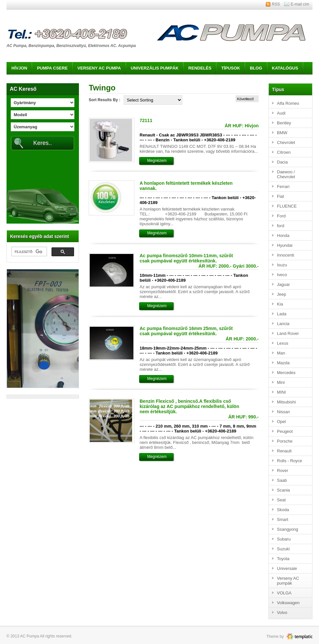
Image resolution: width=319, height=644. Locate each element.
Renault (284, 451)
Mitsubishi (286, 402)
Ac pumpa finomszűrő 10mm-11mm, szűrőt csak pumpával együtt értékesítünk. (186, 258)
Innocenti (286, 255)
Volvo (282, 613)
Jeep (281, 294)
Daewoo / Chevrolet (286, 174)
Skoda (283, 510)
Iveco (282, 275)
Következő (245, 99)
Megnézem (157, 161)
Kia (280, 304)
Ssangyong (288, 529)
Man (281, 353)
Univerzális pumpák (155, 68)
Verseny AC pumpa (99, 68)
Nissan (283, 412)
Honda (283, 236)
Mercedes (286, 373)
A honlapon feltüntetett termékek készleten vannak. (186, 186)
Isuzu (282, 265)
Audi (281, 113)
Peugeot (285, 431)
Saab (282, 480)
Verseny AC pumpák (288, 581)
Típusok (231, 68)
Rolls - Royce (289, 461)
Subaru (284, 539)
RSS (276, 4)
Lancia (283, 324)
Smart (283, 519)
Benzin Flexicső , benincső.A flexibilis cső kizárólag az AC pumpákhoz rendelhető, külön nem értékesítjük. (189, 406)
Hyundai (285, 245)
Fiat (281, 196)
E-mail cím (300, 4)
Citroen (284, 152)
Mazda (283, 363)
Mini (281, 382)
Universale (287, 568)
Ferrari (283, 187)
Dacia (282, 162)
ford (281, 226)
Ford (281, 216)
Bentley (284, 123)
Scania (283, 490)
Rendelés (200, 68)
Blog (256, 68)
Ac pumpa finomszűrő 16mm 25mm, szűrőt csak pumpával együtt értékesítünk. (186, 331)
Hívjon (19, 68)
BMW (282, 133)
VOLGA (284, 593)
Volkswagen (288, 603)
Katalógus (285, 68)
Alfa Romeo (288, 103)
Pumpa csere (52, 68)
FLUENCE (287, 206)
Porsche (285, 441)
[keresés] (29, 252)
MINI (281, 392)
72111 (146, 120)
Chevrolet (286, 142)
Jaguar (283, 284)
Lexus (283, 343)
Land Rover (288, 333)
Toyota (283, 559)
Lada (282, 314)
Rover (283, 471)
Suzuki (283, 549)
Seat (281, 500)
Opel (281, 422)
